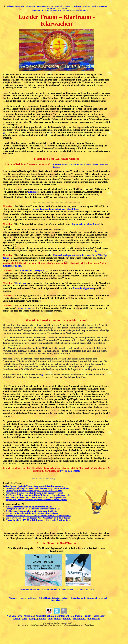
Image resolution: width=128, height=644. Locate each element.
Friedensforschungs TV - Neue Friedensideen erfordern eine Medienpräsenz (38, 520)
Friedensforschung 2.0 (45, 6)
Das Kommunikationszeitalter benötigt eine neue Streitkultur (32, 511)
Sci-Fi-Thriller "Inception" (32, 270)
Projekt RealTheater (70, 471)
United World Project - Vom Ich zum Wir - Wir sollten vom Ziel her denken (38, 518)
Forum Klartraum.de (52, 10)
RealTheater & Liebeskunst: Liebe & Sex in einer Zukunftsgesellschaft (36, 497)
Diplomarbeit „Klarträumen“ (86, 224)
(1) (4, 133)
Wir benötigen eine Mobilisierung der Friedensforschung (30, 507)
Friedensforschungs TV (63, 6)
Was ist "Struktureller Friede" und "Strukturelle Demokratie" (32, 513)
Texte (24, 619)
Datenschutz (80, 619)
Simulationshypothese (83, 288)
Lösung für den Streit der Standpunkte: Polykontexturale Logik (33, 509)
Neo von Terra (51, 8)
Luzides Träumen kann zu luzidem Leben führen (55, 209)
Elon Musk (21, 283)
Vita (50, 619)
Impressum (62, 8)
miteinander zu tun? (12, 266)
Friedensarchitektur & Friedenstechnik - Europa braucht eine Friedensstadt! (38, 516)
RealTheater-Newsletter (82, 6)
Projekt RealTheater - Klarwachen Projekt (20, 6)
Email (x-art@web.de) (100, 6)
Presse (57, 619)
